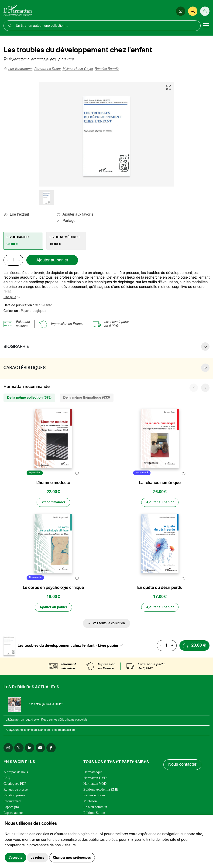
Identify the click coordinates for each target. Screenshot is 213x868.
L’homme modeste (53, 483)
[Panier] (205, 11)
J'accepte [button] (15, 858)
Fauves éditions (94, 795)
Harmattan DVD (95, 778)
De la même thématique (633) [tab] (87, 398)
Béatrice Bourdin (107, 69)
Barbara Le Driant (47, 69)
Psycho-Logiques (33, 311)
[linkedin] (30, 748)
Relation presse (14, 795)
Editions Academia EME (101, 789)
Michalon (90, 801)
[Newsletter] (181, 11)
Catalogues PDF (15, 784)
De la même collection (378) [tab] (29, 398)
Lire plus (10, 297)
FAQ (7, 778)
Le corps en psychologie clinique (53, 588)
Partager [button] (66, 221)
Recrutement (12, 801)
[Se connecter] (193, 11)
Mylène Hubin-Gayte (78, 69)
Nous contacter (182, 765)
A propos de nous (16, 772)
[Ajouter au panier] (160, 502)
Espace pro (11, 807)
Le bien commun (95, 807)
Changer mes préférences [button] (72, 858)
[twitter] (19, 748)
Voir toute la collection (109, 623)
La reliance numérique (160, 483)
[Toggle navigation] (206, 26)
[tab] (23, 241)
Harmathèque (93, 772)
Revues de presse (15, 789)
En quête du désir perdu (160, 588)
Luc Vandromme (20, 69)
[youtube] (40, 748)
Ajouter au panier (52, 260)
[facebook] (51, 748)
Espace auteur (13, 813)
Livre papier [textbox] (108, 645)
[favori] (77, 473)
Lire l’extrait (16, 215)
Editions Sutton (94, 813)
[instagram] (8, 748)
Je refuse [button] (38, 858)
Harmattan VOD (95, 784)
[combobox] (112, 645)
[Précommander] (53, 502)
